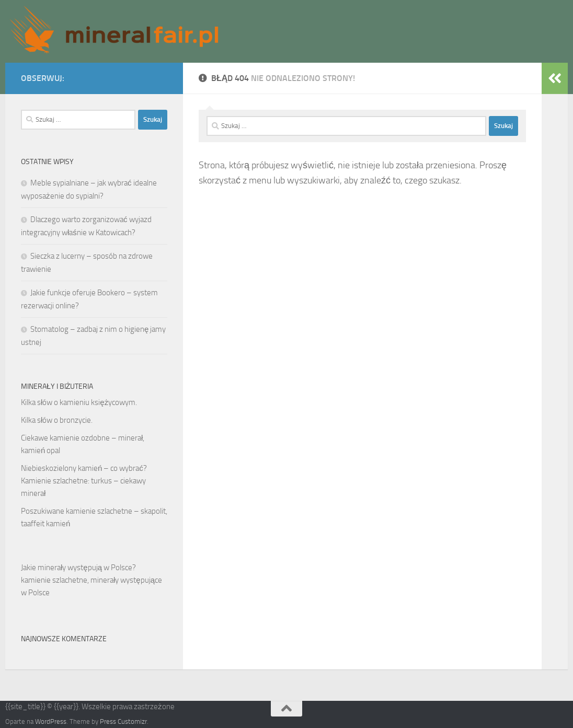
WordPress (51, 721)
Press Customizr (123, 721)
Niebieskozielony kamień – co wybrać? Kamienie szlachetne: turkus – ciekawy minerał (84, 481)
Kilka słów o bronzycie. (57, 420)
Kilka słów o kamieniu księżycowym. (79, 402)
